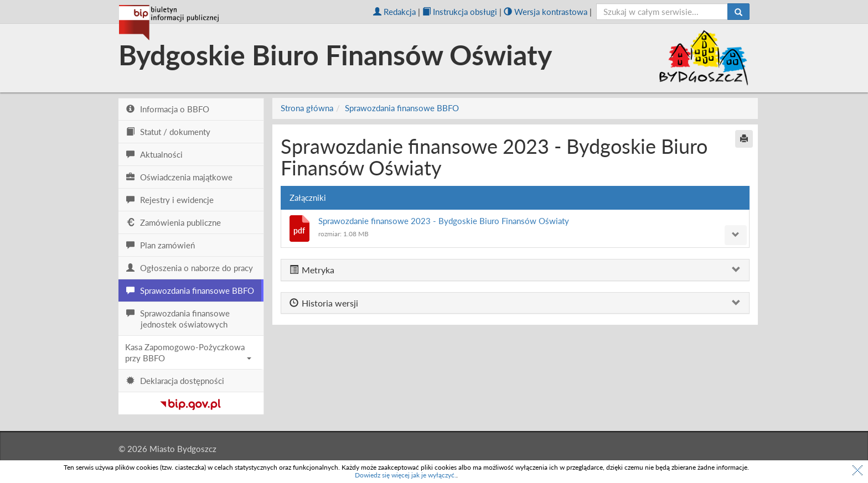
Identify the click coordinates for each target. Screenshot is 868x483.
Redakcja (394, 12)
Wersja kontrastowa (546, 12)
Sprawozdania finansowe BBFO (402, 108)
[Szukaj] (738, 12)
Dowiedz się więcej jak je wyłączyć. (405, 475)
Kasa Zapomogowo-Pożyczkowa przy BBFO (188, 352)
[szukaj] (662, 12)
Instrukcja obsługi (460, 12)
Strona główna (307, 108)
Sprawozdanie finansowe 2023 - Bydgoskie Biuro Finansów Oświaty (444, 221)
